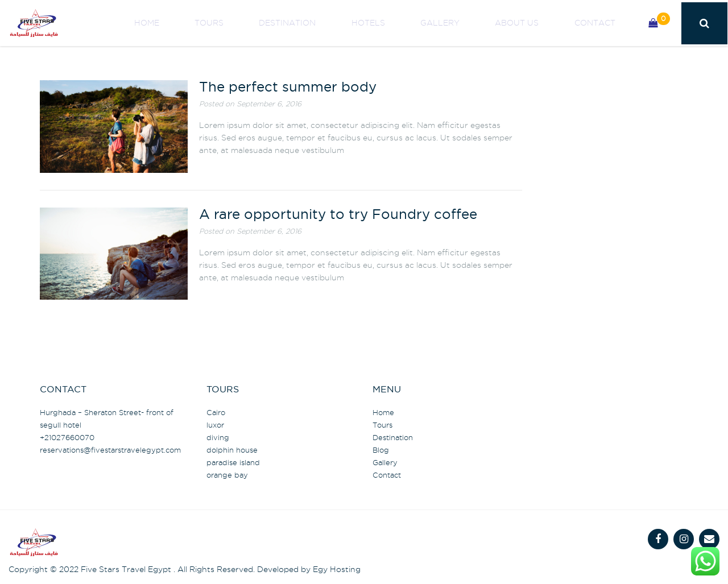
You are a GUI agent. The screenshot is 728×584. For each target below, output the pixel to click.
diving (218, 437)
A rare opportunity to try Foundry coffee (338, 215)
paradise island (233, 462)
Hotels (414, 23)
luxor (215, 425)
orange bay (227, 475)
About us (537, 23)
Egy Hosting (337, 569)
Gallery (473, 23)
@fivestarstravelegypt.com (110, 450)
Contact (601, 23)
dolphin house (232, 450)
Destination (347, 23)
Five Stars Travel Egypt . (128, 569)
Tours (282, 23)
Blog (381, 450)
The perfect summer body (288, 88)
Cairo (216, 412)
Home (233, 23)
